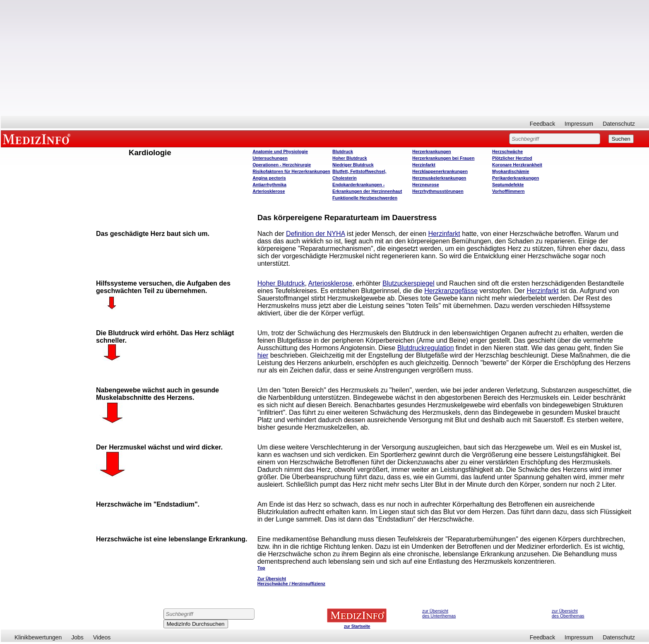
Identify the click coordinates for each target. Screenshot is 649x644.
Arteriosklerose (269, 191)
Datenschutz (619, 124)
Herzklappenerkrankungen (440, 171)
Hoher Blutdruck (350, 158)
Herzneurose (426, 185)
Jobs (77, 637)
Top (261, 568)
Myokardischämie (511, 171)
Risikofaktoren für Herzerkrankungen (291, 171)
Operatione (282, 165)
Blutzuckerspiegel (408, 283)
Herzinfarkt (424, 165)
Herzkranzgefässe (451, 291)
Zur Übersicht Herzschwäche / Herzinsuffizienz (291, 581)
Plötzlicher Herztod (512, 158)
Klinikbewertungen (38, 637)
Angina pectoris (269, 178)
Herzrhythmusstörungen (438, 191)
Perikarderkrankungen (516, 178)
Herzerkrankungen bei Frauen (443, 158)
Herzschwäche (507, 151)
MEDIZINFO (38, 139)
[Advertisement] (325, 58)
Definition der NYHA (315, 234)
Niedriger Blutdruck (353, 165)
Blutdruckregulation (426, 348)
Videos (102, 637)
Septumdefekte (508, 185)
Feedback (542, 124)
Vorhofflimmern (508, 191)
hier (263, 355)
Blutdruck (343, 151)
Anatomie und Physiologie (280, 151)
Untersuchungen (270, 158)
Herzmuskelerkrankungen (439, 178)
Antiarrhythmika (269, 185)
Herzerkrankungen (432, 151)
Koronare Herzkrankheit (517, 165)
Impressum (579, 124)
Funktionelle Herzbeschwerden (365, 198)
